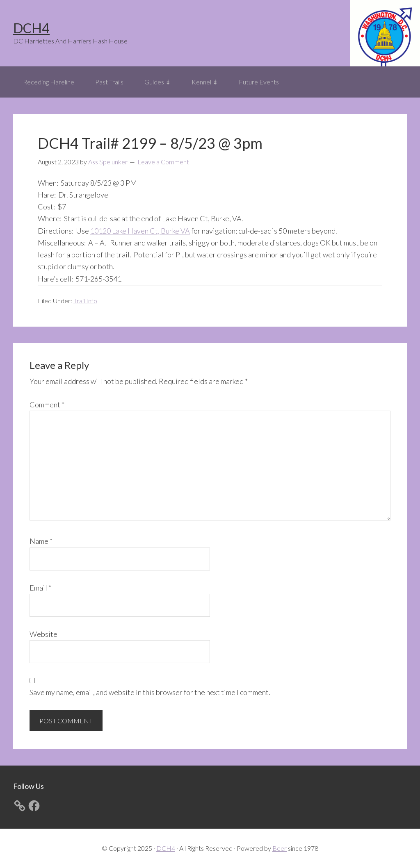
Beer (280, 848)
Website (43, 634)
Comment (47, 404)
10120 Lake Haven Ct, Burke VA (140, 231)
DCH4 (31, 28)
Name (41, 541)
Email (40, 588)
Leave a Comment (163, 162)
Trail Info (85, 301)
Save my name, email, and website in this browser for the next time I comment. (150, 692)
